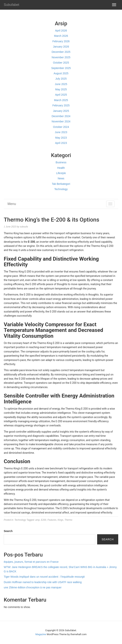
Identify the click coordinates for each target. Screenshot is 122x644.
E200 (43, 520)
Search (8, 531)
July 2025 (61, 79)
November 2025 (61, 57)
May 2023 (61, 138)
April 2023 (61, 143)
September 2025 (61, 68)
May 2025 (61, 89)
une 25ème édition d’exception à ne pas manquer (33, 587)
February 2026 (61, 41)
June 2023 (61, 132)
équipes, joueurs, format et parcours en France (31, 562)
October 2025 (61, 63)
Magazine (41, 634)
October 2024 (61, 127)
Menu (12, 204)
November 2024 (61, 121)
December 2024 (61, 116)
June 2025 (61, 84)
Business (61, 162)
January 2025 (61, 111)
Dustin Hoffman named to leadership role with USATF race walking (43, 582)
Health (61, 168)
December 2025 (61, 52)
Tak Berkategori (61, 184)
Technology (61, 189)
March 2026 (61, 36)
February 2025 (61, 105)
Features (52, 520)
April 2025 (61, 95)
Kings (60, 520)
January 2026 (61, 47)
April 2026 (61, 31)
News (61, 178)
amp (37, 520)
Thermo (68, 520)
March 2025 (61, 100)
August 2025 (61, 73)
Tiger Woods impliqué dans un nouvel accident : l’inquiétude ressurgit (44, 577)
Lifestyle (61, 173)
